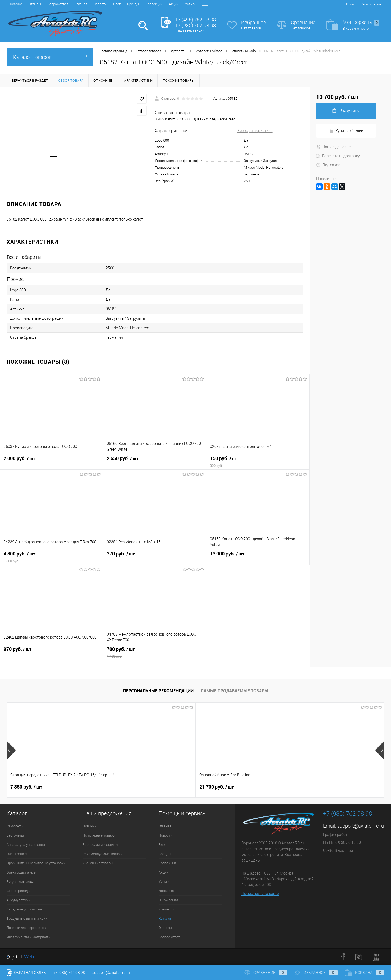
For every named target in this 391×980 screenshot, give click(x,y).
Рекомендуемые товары (103, 854)
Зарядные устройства (24, 909)
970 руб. (51, 652)
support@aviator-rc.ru (361, 826)
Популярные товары (99, 835)
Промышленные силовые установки (36, 863)
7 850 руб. (26, 787)
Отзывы (165, 928)
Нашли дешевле (333, 147)
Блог (52, 4)
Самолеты (15, 826)
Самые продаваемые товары (235, 691)
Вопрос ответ (169, 937)
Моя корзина (361, 22)
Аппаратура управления (26, 845)
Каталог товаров (50, 57)
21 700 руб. (122, 787)
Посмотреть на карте (260, 894)
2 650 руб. (155, 462)
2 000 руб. (51, 462)
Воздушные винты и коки (27, 918)
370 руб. (155, 557)
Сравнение (303, 22)
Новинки (89, 826)
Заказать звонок (190, 31)
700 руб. (155, 652)
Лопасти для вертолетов (26, 928)
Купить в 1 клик (346, 131)
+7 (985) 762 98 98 (69, 973)
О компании (167, 4)
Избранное (253, 22)
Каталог (165, 918)
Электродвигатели (21, 872)
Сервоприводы (18, 891)
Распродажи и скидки (100, 845)
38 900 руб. (311, 787)
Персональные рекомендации (158, 691)
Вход (350, 4)
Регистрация (371, 4)
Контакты (190, 4)
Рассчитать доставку (338, 156)
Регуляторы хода (20, 882)
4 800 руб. (52, 557)
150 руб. (258, 462)
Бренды (68, 4)
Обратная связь (26, 973)
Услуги (126, 4)
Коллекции (89, 4)
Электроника (17, 854)
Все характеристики (255, 131)
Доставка (145, 4)
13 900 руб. (258, 557)
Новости (36, 4)
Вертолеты (15, 835)
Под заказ (328, 165)
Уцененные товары (98, 863)
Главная (16, 4)
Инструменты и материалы (29, 937)
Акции (109, 4)
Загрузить (252, 161)
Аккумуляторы (18, 900)
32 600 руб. (217, 787)
